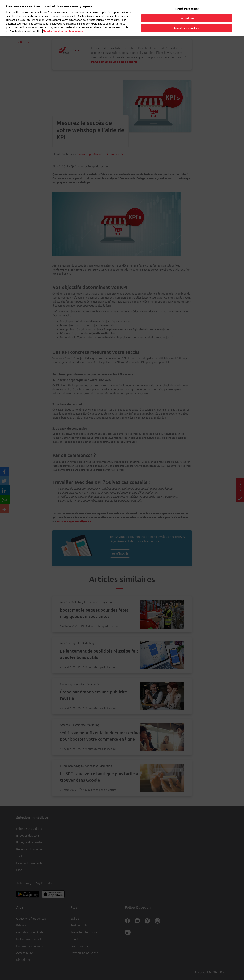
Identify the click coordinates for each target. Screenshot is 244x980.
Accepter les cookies (187, 28)
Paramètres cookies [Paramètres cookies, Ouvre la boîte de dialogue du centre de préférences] (187, 8)
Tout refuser (187, 18)
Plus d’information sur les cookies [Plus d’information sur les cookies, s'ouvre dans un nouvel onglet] (63, 31)
